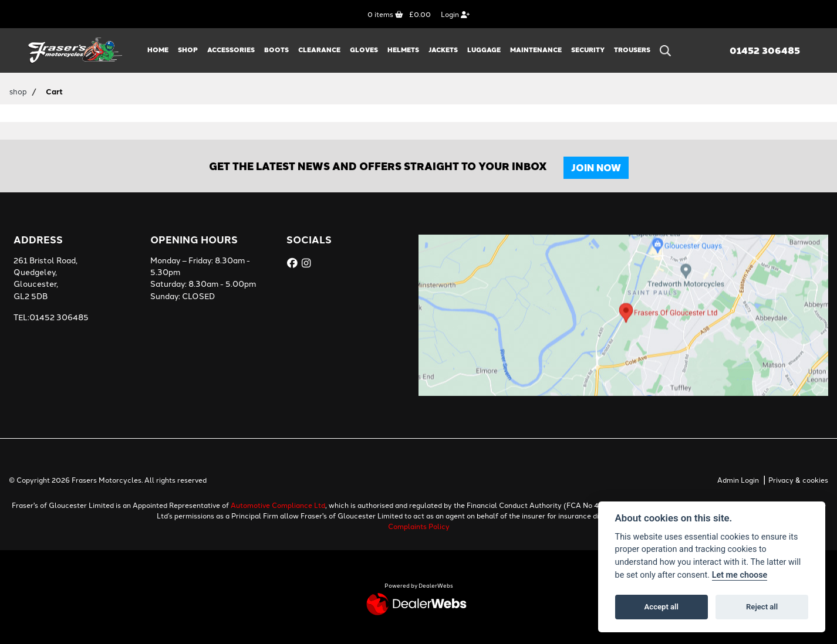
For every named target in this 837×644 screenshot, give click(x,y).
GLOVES (364, 50)
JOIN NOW (596, 167)
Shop (188, 50)
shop (18, 91)
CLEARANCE (319, 50)
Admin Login (738, 479)
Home (158, 50)
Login (455, 14)
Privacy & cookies (798, 479)
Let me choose (740, 575)
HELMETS (403, 50)
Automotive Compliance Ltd (278, 505)
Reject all (762, 607)
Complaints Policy (419, 526)
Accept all (662, 607)
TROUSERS (632, 50)
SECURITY (588, 50)
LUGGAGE (484, 50)
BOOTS (276, 50)
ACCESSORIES (231, 50)
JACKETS (443, 50)
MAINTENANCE (536, 50)
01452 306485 (765, 50)
